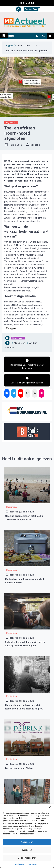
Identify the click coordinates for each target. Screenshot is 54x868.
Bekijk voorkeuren (27, 858)
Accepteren (27, 842)
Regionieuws (11, 122)
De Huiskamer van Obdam (19, 768)
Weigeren (27, 850)
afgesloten (19, 343)
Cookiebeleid (20, 864)
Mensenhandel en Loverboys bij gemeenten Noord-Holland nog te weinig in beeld (23, 709)
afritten (33, 343)
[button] (50, 807)
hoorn (11, 347)
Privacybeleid (32, 864)
